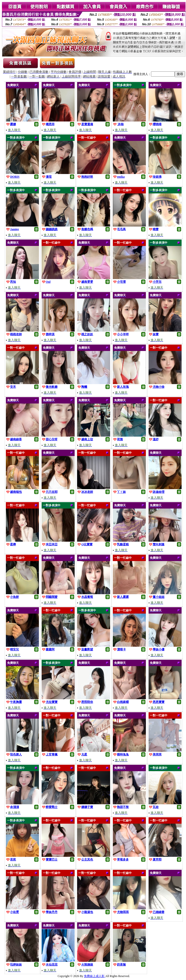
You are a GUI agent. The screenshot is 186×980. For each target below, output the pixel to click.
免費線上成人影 (95, 976)
